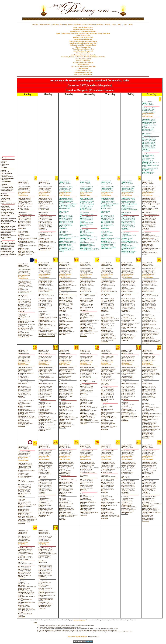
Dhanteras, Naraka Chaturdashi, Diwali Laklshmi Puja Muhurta (83, 57)
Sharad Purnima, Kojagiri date (83, 51)
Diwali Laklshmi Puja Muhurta (83, 63)
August (70, 24)
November (92, 24)
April (53, 24)
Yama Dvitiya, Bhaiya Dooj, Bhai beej (83, 66)
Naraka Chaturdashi (83, 61)
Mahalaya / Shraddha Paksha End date (83, 45)
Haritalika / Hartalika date (83, 39)
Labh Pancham (83, 68)
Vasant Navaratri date (83, 35)
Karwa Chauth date (83, 53)
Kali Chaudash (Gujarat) (83, 59)
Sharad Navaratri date (83, 47)
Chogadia (107, 24)
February (42, 24)
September (77, 24)
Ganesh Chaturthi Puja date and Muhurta (83, 41)
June (61, 24)
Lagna (114, 24)
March (48, 24)
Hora (119, 24)
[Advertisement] (31, 9)
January (35, 24)
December (99, 24)
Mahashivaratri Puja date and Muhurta (83, 31)
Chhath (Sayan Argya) (83, 70)
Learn (125, 24)
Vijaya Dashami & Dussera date (83, 49)
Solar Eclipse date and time (83, 74)
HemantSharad (147, 116)
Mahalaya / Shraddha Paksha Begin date (83, 43)
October (84, 24)
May (57, 24)
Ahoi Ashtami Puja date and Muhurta (83, 55)
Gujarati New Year (83, 65)
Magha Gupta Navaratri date (83, 29)
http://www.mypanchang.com (77, 636)
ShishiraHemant (148, 364)
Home (131, 24)
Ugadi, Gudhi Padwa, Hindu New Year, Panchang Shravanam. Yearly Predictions (83, 33)
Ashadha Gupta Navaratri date (83, 37)
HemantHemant (44, 276)
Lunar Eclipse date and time (83, 72)
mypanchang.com (83, 19)
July (65, 24)
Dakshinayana (148, 113)
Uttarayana (147, 362)
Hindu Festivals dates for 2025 (83, 27)
